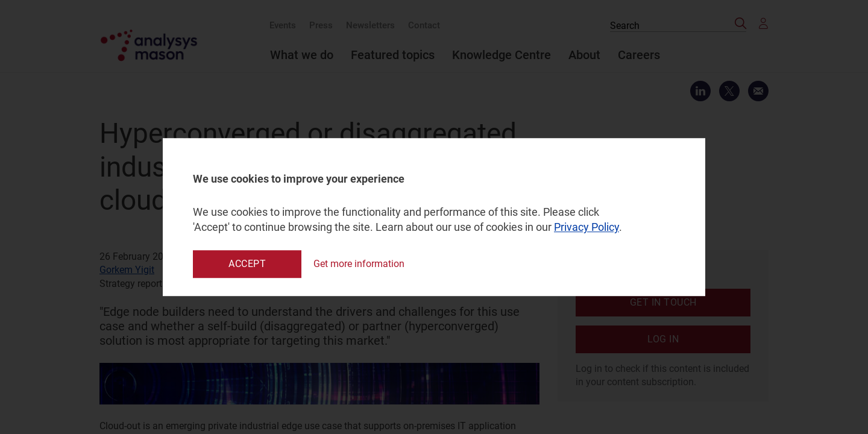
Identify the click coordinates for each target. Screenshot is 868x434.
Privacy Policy (587, 228)
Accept (247, 264)
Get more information (359, 264)
